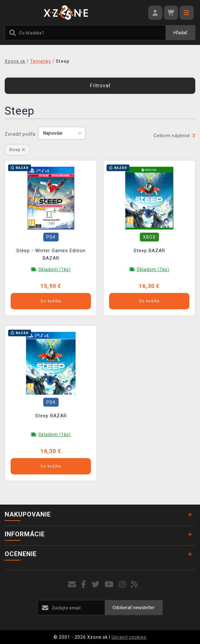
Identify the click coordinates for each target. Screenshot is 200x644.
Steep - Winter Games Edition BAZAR (51, 254)
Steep (17, 150)
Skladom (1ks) (55, 269)
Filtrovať (100, 86)
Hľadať (180, 33)
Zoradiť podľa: (21, 134)
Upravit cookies (129, 637)
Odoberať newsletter (134, 608)
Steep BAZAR (149, 251)
